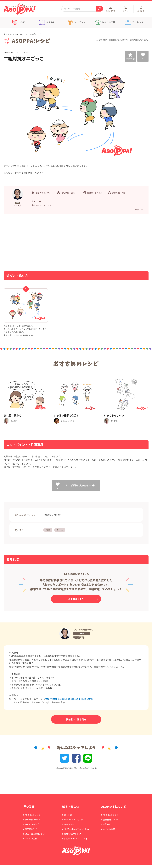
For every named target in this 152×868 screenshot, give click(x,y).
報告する (139, 209)
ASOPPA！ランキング (74, 820)
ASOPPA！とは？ (111, 815)
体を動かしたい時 (52, 515)
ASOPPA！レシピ (18, 34)
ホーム (6, 34)
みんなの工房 (31, 839)
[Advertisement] (48, 242)
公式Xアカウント (71, 834)
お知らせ (107, 824)
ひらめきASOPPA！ (34, 820)
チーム (60, 530)
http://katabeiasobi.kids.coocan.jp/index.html (69, 699)
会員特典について (111, 820)
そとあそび (48, 205)
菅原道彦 (79, 638)
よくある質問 (109, 829)
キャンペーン (70, 824)
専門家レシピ (31, 829)
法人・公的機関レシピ (35, 834)
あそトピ (68, 815)
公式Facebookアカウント (75, 829)
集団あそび (36, 205)
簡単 (48, 530)
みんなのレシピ (32, 824)
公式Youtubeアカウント (75, 839)
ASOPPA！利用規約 (128, 40)
